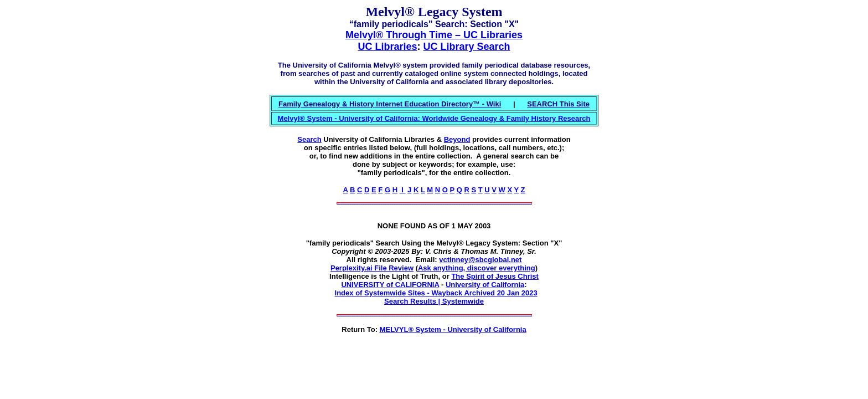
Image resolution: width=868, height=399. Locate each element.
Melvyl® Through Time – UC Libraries (434, 35)
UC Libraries (387, 47)
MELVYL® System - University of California (453, 329)
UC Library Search (466, 47)
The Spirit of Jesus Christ (495, 276)
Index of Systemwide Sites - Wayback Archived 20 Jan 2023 (436, 293)
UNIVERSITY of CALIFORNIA (390, 285)
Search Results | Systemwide (434, 301)
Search (309, 139)
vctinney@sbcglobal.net (480, 260)
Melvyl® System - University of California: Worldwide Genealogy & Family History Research (434, 118)
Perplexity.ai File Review (372, 268)
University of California (485, 285)
